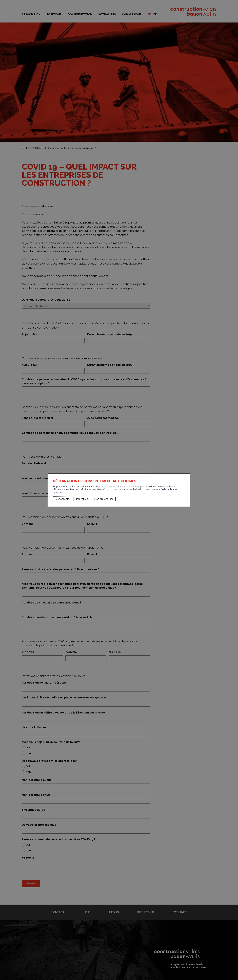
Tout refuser (82, 499)
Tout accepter (63, 499)
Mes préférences (104, 499)
